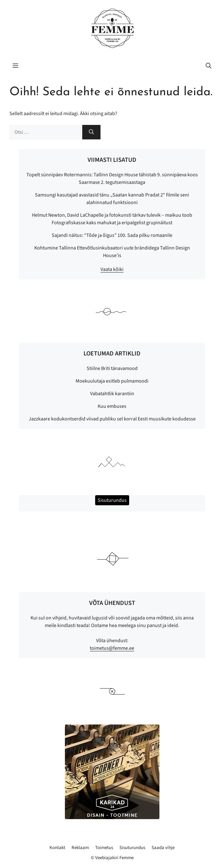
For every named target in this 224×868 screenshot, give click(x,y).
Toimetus (104, 848)
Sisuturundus (132, 848)
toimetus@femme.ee (112, 648)
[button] (209, 66)
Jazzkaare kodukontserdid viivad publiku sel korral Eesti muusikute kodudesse (112, 419)
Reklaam (80, 848)
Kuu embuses (112, 406)
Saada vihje (163, 848)
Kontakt (57, 848)
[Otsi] (91, 132)
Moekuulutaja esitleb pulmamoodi (112, 381)
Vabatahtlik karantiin (112, 394)
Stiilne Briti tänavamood (112, 368)
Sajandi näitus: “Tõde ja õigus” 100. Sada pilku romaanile (112, 235)
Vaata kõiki (112, 269)
